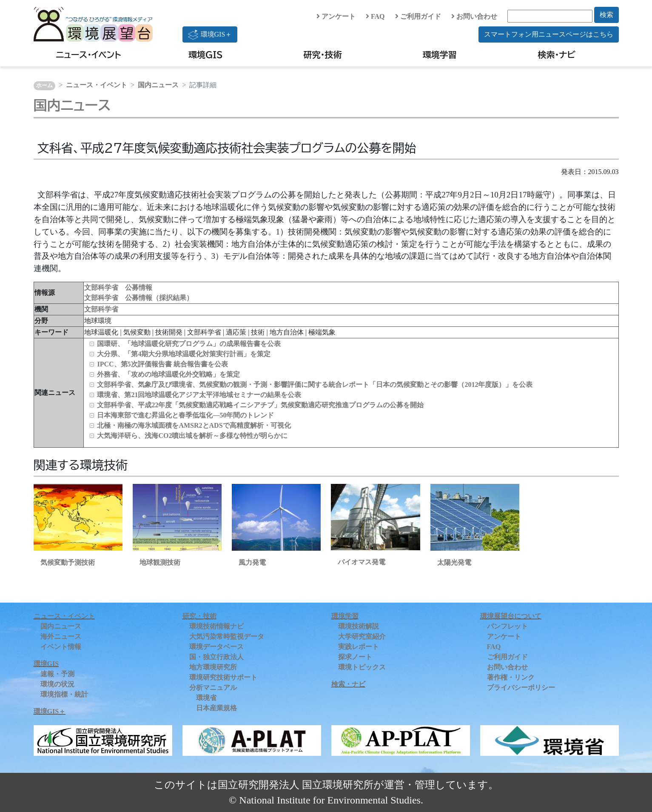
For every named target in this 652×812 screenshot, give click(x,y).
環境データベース (216, 647)
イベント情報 (61, 647)
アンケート (336, 16)
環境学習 (440, 54)
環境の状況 (57, 684)
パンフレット (507, 626)
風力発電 (252, 562)
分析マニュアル (213, 688)
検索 (606, 15)
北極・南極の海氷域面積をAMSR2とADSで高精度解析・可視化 (194, 425)
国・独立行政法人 (216, 657)
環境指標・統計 (64, 694)
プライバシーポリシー (521, 688)
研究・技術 (323, 54)
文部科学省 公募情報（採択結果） (139, 298)
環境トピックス (362, 667)
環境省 (206, 698)
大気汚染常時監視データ (227, 636)
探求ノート (355, 657)
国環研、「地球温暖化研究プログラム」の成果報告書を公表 (189, 344)
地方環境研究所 (213, 667)
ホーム (44, 86)
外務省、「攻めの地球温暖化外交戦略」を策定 (168, 374)
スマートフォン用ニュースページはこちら (549, 34)
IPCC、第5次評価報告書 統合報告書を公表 (162, 364)
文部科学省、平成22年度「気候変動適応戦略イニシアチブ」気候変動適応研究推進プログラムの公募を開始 (260, 405)
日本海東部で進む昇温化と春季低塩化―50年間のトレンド (185, 415)
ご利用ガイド (418, 16)
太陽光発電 (454, 562)
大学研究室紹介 (362, 636)
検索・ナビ (557, 54)
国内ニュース (158, 85)
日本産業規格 (216, 708)
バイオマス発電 (362, 562)
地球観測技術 (160, 562)
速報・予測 (57, 674)
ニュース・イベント (88, 54)
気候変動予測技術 (68, 562)
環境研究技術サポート (223, 677)
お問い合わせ (474, 16)
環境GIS (206, 54)
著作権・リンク (511, 677)
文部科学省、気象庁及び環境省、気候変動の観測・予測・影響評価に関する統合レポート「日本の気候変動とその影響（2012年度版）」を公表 (315, 385)
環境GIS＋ (210, 34)
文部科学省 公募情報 (118, 287)
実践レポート (359, 647)
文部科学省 (101, 309)
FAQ (375, 16)
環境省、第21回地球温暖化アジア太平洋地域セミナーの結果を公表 (199, 395)
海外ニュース (61, 636)
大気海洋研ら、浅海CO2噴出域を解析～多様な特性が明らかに (192, 436)
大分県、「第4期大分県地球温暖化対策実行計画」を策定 (184, 354)
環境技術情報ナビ (216, 626)
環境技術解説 (359, 626)
